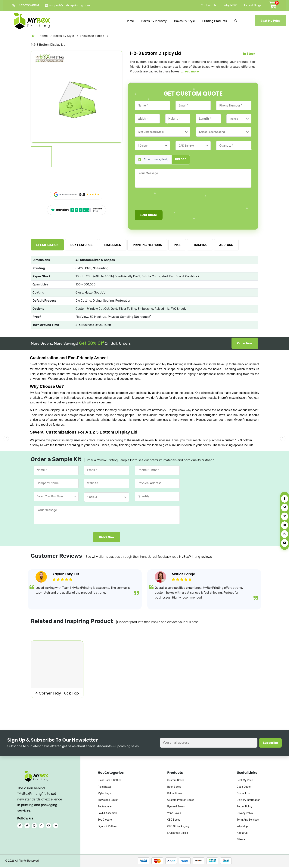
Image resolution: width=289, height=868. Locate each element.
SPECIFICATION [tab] (47, 246)
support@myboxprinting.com (67, 5)
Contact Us (208, 5)
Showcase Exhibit (108, 801)
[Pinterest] (285, 516)
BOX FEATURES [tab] (81, 246)
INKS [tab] (177, 246)
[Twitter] (285, 508)
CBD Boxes (174, 821)
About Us (242, 834)
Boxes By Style (185, 20)
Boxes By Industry (154, 20)
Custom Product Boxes (181, 801)
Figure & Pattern (107, 827)
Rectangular (105, 807)
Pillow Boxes (175, 794)
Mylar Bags (104, 794)
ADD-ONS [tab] (226, 246)
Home (130, 20)
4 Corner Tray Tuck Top (57, 694)
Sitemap (242, 840)
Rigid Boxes (105, 788)
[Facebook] (285, 499)
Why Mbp (242, 827)
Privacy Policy (245, 814)
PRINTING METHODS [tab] (147, 246)
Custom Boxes (176, 781)
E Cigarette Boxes (178, 834)
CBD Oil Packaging (178, 827)
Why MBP (230, 5)
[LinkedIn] (285, 525)
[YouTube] (285, 543)
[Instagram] (285, 534)
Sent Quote (149, 216)
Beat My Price (270, 20)
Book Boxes (174, 788)
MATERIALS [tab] (113, 246)
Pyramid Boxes (176, 807)
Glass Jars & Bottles (109, 781)
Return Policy (244, 807)
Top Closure (105, 821)
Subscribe (270, 744)
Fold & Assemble (108, 814)
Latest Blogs (253, 5)
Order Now (245, 344)
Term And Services (248, 821)
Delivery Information (249, 801)
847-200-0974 (26, 5)
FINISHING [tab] (200, 246)
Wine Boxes (174, 814)
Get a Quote (244, 788)
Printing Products (215, 20)
